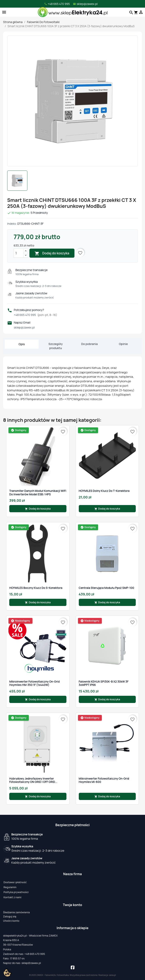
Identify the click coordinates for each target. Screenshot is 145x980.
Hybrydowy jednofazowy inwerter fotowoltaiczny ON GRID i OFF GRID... (33, 780)
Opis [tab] (22, 344)
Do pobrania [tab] (89, 344)
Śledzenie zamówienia (16, 912)
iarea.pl (113, 975)
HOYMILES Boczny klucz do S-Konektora (36, 588)
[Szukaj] (131, 12)
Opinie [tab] (123, 344)
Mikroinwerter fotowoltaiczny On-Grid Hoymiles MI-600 (104, 780)
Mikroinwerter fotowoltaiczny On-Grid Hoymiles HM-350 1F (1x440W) (34, 683)
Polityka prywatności (16, 892)
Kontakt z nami (12, 897)
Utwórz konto (11, 921)
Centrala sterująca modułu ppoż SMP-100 (107, 588)
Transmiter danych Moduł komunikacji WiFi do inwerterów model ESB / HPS (38, 493)
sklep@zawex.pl (24, 327)
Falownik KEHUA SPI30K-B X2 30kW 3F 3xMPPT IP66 (104, 683)
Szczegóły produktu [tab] (55, 346)
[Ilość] (19, 253)
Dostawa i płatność (15, 882)
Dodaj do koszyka (52, 253)
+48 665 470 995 (35, 315)
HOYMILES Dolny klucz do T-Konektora (104, 491)
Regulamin (10, 887)
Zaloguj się (10, 916)
